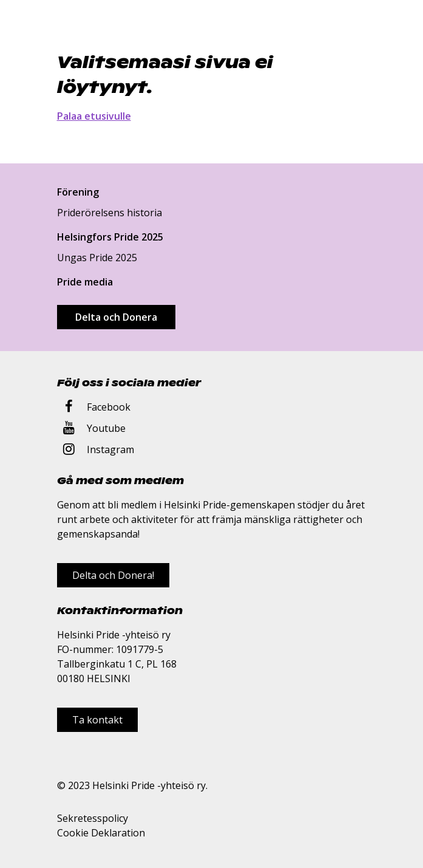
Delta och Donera (116, 317)
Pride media (85, 282)
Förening (78, 192)
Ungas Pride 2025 (97, 258)
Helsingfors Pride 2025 (110, 237)
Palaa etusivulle (94, 116)
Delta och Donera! (113, 575)
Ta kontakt (97, 720)
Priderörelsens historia (110, 213)
